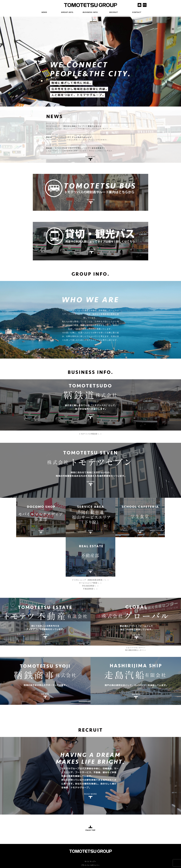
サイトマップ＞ (90, 820)
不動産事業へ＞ (82, 849)
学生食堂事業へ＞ (83, 846)
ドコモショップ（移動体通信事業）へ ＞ (91, 538)
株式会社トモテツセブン (86, 838)
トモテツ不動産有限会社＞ (52, 841)
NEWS (44, 12)
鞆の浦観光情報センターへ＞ (136, 608)
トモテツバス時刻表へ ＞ (90, 435)
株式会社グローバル (119, 838)
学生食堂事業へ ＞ (91, 544)
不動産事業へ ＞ (90, 547)
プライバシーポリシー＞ (91, 823)
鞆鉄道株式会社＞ (48, 838)
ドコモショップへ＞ (84, 841)
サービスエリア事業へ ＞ (90, 541)
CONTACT (137, 12)
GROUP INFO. (67, 12)
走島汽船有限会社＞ (49, 846)
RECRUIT (114, 12)
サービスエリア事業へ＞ (86, 843)
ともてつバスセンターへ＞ (136, 606)
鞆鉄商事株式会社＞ (49, 843)
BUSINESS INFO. (90, 12)
